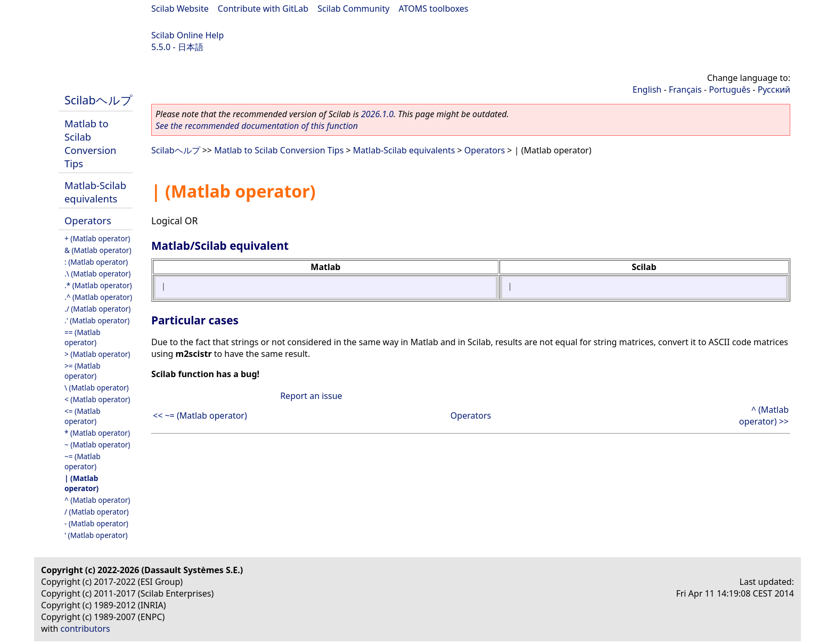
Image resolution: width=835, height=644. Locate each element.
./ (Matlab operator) (97, 309)
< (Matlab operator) (97, 399)
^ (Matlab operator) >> (764, 415)
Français (685, 89)
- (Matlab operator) (96, 523)
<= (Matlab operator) (83, 416)
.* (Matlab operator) (98, 285)
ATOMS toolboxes (434, 9)
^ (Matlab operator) (97, 500)
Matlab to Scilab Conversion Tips (90, 143)
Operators (88, 220)
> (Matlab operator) (97, 354)
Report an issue (311, 396)
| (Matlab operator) (81, 483)
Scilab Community (353, 9)
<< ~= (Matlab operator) (200, 415)
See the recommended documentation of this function (257, 126)
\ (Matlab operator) (97, 388)
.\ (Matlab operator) (97, 274)
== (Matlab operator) (83, 337)
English (647, 89)
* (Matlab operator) (97, 433)
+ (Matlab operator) (97, 238)
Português (730, 89)
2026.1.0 (377, 114)
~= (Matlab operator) (83, 461)
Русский (774, 89)
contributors (85, 629)
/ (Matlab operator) (97, 512)
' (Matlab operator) (96, 535)
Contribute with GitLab (263, 9)
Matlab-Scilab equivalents (95, 192)
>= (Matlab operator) (83, 371)
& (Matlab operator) (98, 250)
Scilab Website (180, 9)
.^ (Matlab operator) (98, 297)
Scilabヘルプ (99, 100)
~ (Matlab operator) (97, 445)
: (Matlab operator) (96, 262)
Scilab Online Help (187, 35)
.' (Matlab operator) (97, 320)
